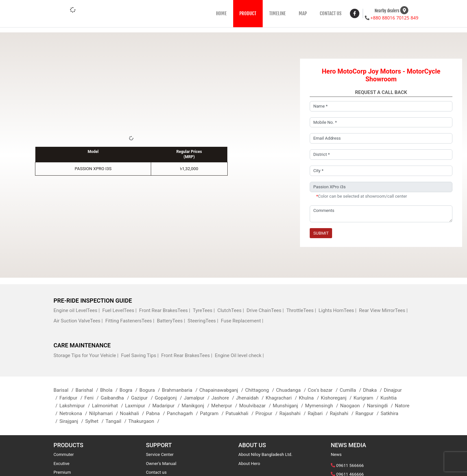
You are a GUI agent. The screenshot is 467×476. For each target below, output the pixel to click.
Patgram (213, 413)
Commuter (64, 454)
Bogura (151, 390)
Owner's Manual (161, 464)
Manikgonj (196, 406)
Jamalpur (198, 398)
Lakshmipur (76, 406)
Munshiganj (289, 406)
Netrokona (74, 413)
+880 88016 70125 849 (394, 18)
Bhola (110, 390)
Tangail (117, 421)
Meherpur (225, 406)
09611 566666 (350, 465)
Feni (92, 398)
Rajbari (319, 413)
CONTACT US (331, 13)
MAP (303, 13)
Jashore (224, 398)
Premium (62, 472)
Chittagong (261, 390)
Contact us (156, 472)
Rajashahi (293, 413)
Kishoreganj (337, 398)
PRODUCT (248, 13)
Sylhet (96, 421)
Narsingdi (381, 406)
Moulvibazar (256, 406)
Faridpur (72, 398)
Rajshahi (343, 413)
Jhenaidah (251, 398)
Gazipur (143, 398)
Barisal (65, 390)
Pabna (156, 413)
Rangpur (368, 413)
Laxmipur (138, 406)
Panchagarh (184, 413)
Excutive (61, 464)
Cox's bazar (324, 390)
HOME (221, 13)
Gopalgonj (169, 398)
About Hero (249, 464)
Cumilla (351, 390)
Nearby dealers (387, 11)
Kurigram (367, 398)
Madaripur (167, 406)
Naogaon (354, 406)
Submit (321, 233)
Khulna (310, 398)
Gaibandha (116, 398)
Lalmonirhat (109, 406)
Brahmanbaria (181, 390)
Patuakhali (240, 413)
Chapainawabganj (222, 390)
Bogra (130, 390)
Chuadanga (292, 390)
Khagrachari (282, 398)
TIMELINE (277, 13)
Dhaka (374, 390)
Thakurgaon (145, 421)
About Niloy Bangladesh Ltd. (265, 454)
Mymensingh (323, 406)
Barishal (88, 390)
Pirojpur (268, 413)
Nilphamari (105, 413)
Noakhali (133, 413)
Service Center (160, 454)
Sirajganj (72, 421)
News (336, 454)
